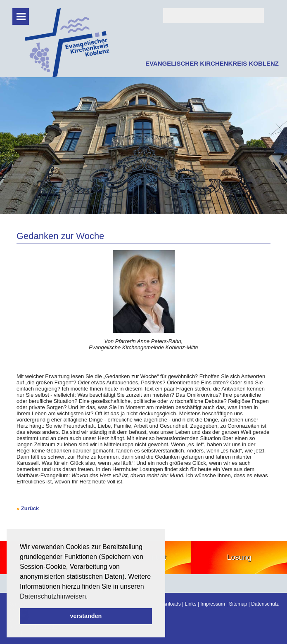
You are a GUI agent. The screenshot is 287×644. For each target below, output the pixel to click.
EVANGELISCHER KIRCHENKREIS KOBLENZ (212, 63)
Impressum (212, 604)
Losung (239, 557)
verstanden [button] (86, 616)
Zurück (30, 508)
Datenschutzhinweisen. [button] (54, 596)
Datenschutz (265, 604)
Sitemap (238, 604)
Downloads (168, 604)
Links (191, 604)
